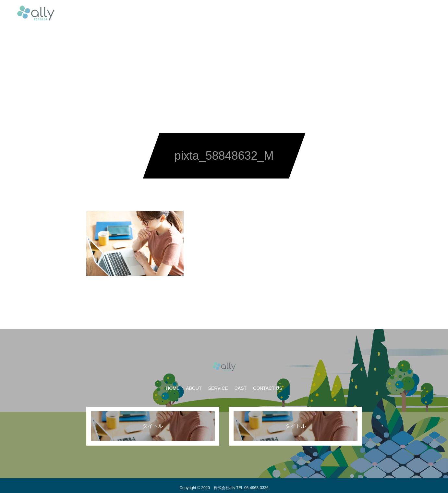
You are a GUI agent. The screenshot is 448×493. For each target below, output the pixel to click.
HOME (160, 13)
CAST (247, 13)
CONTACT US (281, 13)
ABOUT (187, 13)
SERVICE (218, 13)
